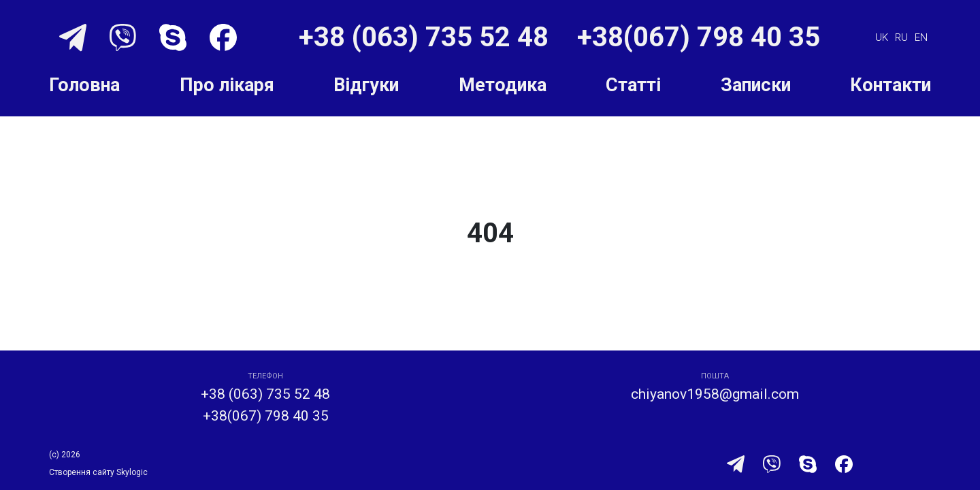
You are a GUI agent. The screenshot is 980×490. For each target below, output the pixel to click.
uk (882, 37)
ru (901, 37)
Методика (503, 85)
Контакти (891, 85)
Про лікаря (227, 85)
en (921, 37)
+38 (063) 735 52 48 (427, 37)
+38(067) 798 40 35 (699, 37)
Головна (84, 85)
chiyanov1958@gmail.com (715, 394)
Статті (633, 85)
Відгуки (366, 85)
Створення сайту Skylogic (98, 472)
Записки (756, 85)
